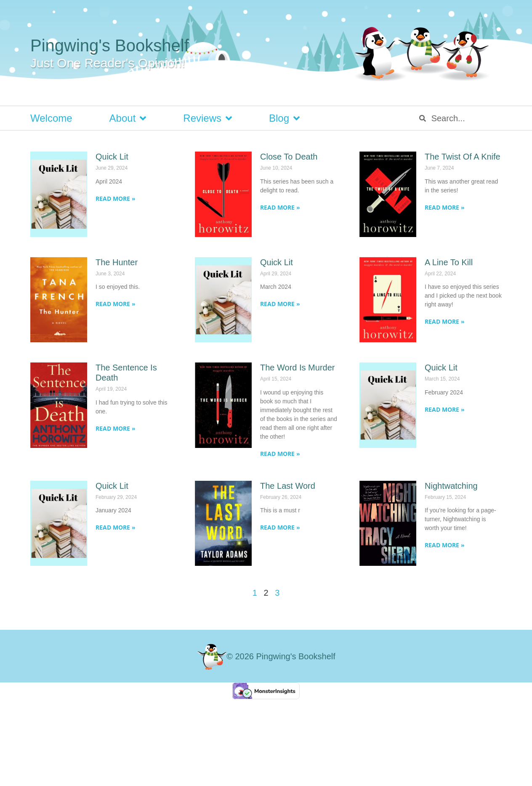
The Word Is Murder (297, 368)
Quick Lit (112, 157)
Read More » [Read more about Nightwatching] (445, 545)
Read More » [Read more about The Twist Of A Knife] (445, 207)
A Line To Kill (449, 262)
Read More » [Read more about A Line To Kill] (445, 321)
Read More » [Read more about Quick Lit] (116, 198)
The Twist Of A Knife (463, 157)
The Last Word (288, 486)
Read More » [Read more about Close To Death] (280, 207)
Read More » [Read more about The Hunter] (116, 304)
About (128, 118)
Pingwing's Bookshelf (110, 45)
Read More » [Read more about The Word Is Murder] (280, 454)
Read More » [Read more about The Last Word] (280, 527)
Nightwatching (451, 486)
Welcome (51, 118)
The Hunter (117, 262)
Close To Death (289, 157)
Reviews (207, 118)
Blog (284, 118)
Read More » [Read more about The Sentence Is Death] (116, 428)
